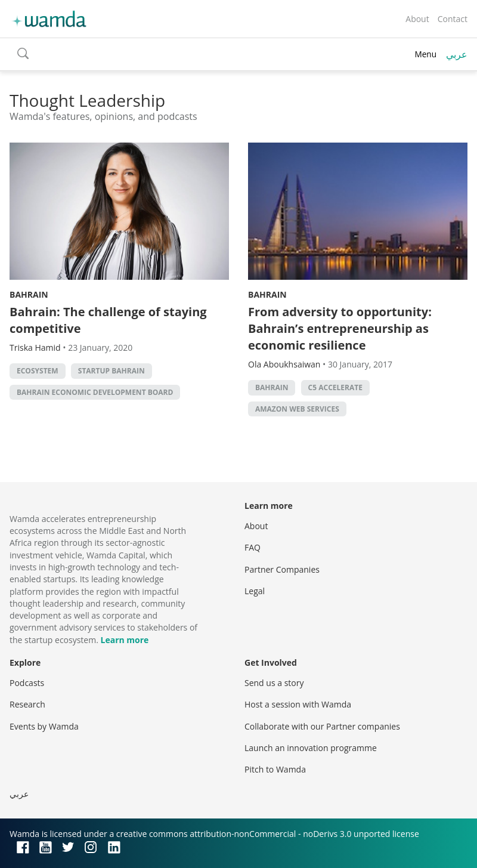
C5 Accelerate (335, 387)
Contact (453, 19)
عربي (457, 54)
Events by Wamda (44, 726)
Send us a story (274, 683)
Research (27, 704)
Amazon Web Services (297, 409)
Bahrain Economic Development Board (95, 392)
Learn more (125, 640)
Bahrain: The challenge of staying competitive (108, 320)
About (417, 19)
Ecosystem (38, 371)
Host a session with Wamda (298, 704)
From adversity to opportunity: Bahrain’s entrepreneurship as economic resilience (340, 328)
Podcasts (27, 683)
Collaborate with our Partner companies (322, 726)
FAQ (253, 547)
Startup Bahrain (111, 371)
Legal (255, 591)
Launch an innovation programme (311, 748)
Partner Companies (282, 569)
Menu (425, 54)
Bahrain (29, 294)
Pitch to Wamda (275, 769)
